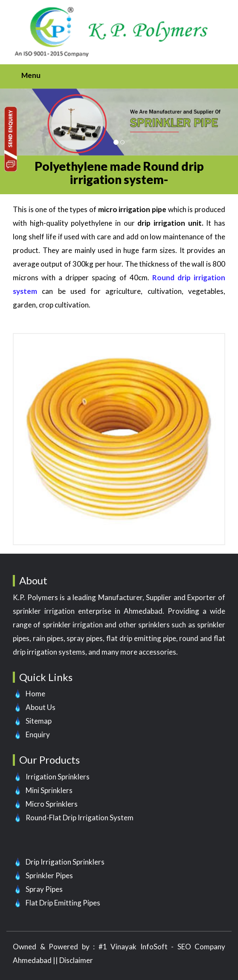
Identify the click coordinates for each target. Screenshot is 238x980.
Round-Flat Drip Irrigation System (80, 818)
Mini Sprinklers (49, 790)
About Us (41, 707)
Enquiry (38, 734)
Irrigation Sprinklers (58, 777)
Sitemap (39, 721)
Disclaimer (76, 960)
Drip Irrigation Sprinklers (65, 862)
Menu (31, 75)
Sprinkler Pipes (49, 875)
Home (35, 694)
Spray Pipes (44, 889)
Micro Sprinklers (52, 804)
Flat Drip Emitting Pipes (63, 903)
